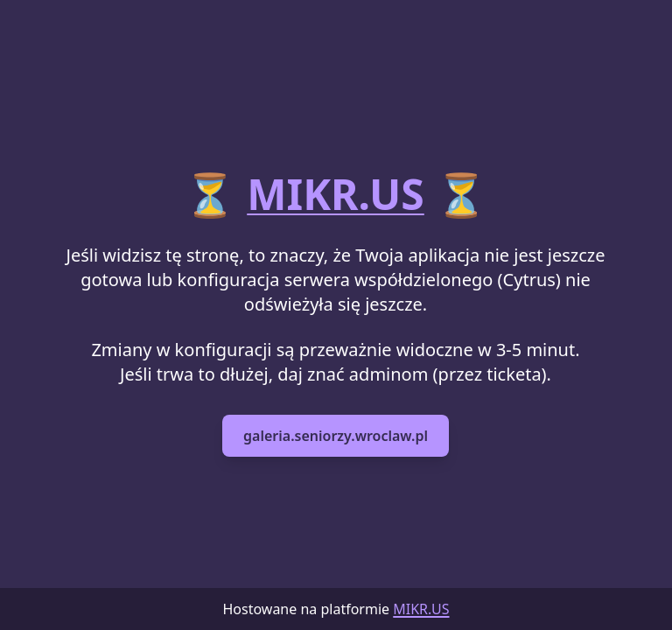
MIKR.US (336, 194)
